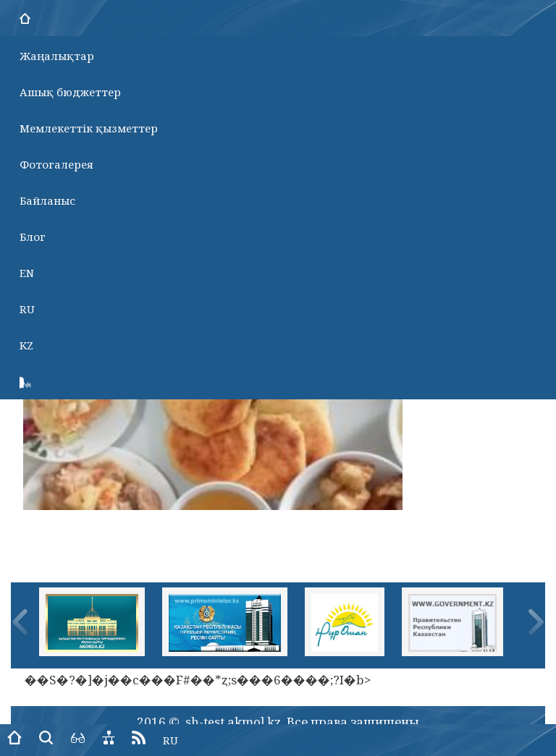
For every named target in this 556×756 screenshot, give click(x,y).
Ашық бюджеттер (70, 92)
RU (27, 309)
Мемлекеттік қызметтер (89, 128)
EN (27, 273)
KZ (26, 345)
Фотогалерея (56, 164)
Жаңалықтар (57, 56)
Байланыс (47, 200)
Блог (33, 237)
